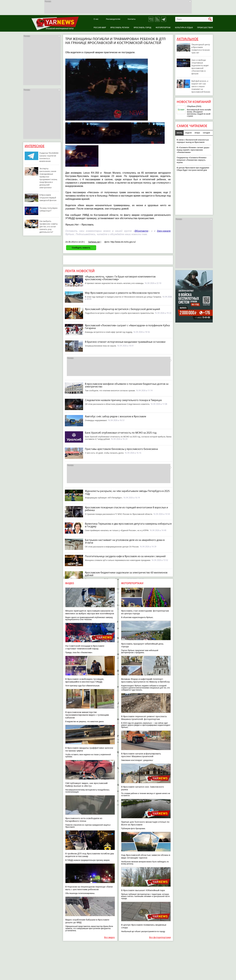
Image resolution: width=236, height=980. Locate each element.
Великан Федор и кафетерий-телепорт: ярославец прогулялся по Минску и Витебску (145, 680)
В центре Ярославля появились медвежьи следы (144, 926)
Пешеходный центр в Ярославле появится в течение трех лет (201, 49)
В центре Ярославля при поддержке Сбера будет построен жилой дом (193, 169)
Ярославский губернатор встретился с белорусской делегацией (122, 309)
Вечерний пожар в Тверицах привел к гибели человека (117, 687)
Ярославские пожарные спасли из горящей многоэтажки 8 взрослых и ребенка (126, 509)
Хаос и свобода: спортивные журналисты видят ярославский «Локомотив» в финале (200, 67)
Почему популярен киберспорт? (48, 209)
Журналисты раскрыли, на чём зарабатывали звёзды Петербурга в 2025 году (127, 492)
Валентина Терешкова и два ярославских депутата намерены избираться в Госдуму (128, 525)
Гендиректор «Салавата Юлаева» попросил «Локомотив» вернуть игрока (192, 160)
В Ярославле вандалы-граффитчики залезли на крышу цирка (89, 749)
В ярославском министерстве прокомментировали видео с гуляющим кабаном (87, 715)
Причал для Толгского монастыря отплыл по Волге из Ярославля (145, 823)
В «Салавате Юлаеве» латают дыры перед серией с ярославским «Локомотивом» (193, 150)
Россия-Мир (100, 28)
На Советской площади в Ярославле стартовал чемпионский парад (85, 647)
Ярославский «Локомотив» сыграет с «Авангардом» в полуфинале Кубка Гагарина (127, 327)
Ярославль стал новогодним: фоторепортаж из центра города (145, 612)
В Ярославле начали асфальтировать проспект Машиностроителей (141, 755)
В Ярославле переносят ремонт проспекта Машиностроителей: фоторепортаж (144, 718)
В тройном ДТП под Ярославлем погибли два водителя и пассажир (90, 855)
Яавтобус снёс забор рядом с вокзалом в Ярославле (116, 416)
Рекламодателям (113, 19)
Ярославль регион (120, 28)
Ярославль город (142, 28)
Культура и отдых (184, 28)
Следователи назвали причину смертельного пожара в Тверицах (123, 400)
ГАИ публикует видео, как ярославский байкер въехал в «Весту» (86, 784)
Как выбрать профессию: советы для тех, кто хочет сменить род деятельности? (49, 227)
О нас (96, 19)
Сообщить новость (81, 248)
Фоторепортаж (163, 28)
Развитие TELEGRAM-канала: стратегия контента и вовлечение (49, 157)
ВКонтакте (141, 231)
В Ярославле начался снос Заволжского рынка (143, 788)
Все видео (109, 937)
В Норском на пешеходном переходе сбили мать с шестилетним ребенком (89, 888)
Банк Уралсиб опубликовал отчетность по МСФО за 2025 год (121, 433)
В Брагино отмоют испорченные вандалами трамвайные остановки (125, 342)
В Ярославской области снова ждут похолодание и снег (118, 638)
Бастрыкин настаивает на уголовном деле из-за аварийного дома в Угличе (125, 541)
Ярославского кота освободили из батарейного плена (84, 820)
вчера (197, 133)
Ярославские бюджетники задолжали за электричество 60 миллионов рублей (126, 574)
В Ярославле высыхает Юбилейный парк (143, 890)
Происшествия (205, 28)
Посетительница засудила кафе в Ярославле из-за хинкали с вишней (125, 556)
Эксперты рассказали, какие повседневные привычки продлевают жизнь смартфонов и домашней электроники (48, 178)
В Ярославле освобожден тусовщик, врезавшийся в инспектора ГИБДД (85, 680)
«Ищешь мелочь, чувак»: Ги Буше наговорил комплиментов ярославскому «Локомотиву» (120, 278)
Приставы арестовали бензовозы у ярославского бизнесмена (121, 449)
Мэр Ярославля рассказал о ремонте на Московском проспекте (122, 293)
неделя (188, 133)
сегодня (206, 133)
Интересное (35, 146)
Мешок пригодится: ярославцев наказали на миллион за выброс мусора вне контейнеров (90, 612)
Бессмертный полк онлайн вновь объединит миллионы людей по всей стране (199, 113)
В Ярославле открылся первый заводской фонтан (48, 198)
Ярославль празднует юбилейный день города (142, 645)
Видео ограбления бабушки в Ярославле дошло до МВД (87, 921)
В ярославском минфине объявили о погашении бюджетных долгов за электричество (127, 385)
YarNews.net (94, 242)
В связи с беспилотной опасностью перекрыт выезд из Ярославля (193, 141)
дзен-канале (164, 231)
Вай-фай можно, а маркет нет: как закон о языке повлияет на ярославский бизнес (201, 86)
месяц (179, 133)
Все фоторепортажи (160, 937)
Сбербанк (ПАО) (194, 106)
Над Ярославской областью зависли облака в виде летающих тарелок (146, 856)
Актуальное (188, 39)
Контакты (132, 19)
